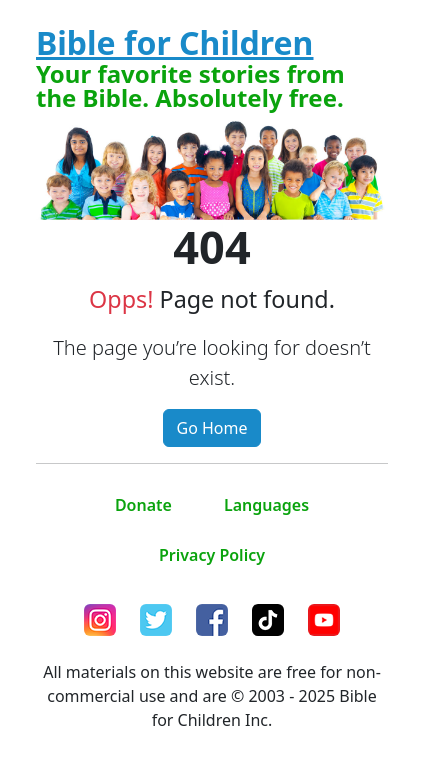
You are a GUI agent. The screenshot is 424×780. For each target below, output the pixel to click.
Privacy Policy (212, 555)
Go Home (211, 428)
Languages (266, 505)
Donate (143, 505)
